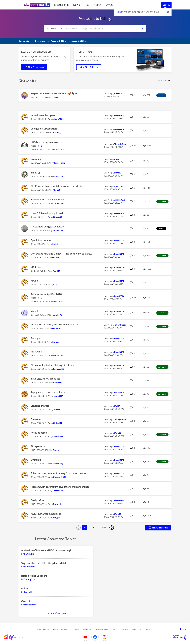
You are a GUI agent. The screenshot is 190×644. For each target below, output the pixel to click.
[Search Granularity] (54, 28)
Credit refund (38, 500)
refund (34, 281)
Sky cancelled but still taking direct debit (53, 365)
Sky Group (149, 629)
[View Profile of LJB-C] (117, 159)
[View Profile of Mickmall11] (58, 383)
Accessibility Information (105, 629)
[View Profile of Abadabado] (58, 491)
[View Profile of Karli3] (55, 244)
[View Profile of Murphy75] (57, 315)
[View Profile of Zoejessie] (58, 504)
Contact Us (136, 629)
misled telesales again (43, 115)
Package (35, 338)
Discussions (61, 5)
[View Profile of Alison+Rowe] (59, 163)
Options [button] (162, 80)
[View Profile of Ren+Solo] (57, 328)
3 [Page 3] (93, 527)
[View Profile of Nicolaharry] (58, 464)
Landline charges (40, 406)
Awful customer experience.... (47, 514)
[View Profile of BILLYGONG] (58, 437)
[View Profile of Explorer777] (59, 369)
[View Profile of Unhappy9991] (59, 477)
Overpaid (36, 460)
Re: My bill (36, 352)
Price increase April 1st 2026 (46, 294)
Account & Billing (95, 18)
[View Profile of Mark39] (118, 173)
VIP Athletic (37, 267)
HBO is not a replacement (45, 142)
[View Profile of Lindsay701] (58, 217)
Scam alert (37, 419)
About (98, 5)
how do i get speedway (51, 227)
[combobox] (101, 28)
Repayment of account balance (48, 392)
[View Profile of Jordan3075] (59, 203)
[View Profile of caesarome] (119, 116)
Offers (110, 5)
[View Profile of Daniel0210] (58, 231)
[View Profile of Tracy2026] (58, 356)
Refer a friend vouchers (34, 576)
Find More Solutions (56, 613)
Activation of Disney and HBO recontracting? (56, 325)
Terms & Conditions (61, 629)
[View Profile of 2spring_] (57, 133)
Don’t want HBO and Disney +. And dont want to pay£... (61, 254)
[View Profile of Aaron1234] (58, 177)
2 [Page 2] (89, 527)
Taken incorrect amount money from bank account (59, 473)
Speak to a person (41, 240)
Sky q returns (38, 446)
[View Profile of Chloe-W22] (57, 97)
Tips (87, 5)
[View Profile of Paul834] (56, 271)
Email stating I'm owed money (47, 200)
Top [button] (184, 629)
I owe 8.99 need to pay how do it (49, 213)
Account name (39, 433)
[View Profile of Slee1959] (56, 258)
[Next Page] (112, 528)
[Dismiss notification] (168, 12)
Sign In (166, 5)
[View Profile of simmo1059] (58, 119)
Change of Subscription (44, 129)
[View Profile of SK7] (55, 285)
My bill (34, 311)
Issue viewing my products (45, 379)
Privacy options (43, 629)
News (76, 5)
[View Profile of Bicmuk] (56, 342)
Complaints (123, 629)
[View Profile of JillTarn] (57, 410)
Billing (34, 173)
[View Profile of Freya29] (28, 592)
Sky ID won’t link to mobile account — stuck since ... (59, 186)
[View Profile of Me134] (117, 406)
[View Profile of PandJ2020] (119, 267)
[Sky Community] (37, 5)
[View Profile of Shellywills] (58, 301)
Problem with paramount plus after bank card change (60, 487)
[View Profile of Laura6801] (58, 396)
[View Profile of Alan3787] (57, 190)
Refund (25, 588)
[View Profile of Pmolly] (56, 450)
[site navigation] (20, 5)
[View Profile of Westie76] (118, 94)
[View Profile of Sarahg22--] (30, 579)
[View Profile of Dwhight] (56, 518)
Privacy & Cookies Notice (82, 629)
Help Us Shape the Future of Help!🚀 (51, 94)
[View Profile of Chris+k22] (58, 423)
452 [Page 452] (104, 527)
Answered (162, 201)
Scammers (36, 159)
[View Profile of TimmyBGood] (120, 144)
